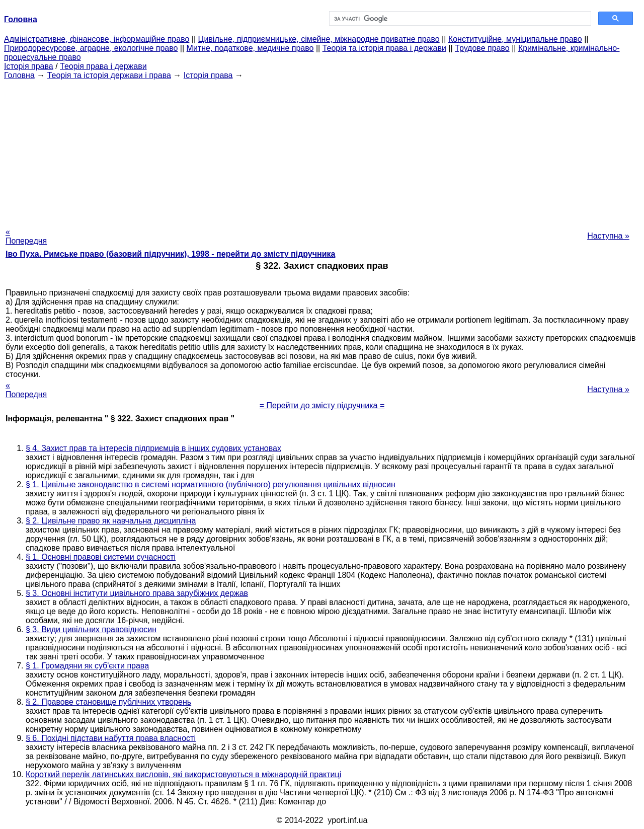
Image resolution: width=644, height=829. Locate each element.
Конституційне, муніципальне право (515, 39)
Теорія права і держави (103, 66)
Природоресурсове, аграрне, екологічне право (91, 48)
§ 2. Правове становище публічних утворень (108, 702)
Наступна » (608, 236)
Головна (19, 75)
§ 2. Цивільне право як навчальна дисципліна (111, 521)
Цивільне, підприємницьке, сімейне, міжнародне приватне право (319, 39)
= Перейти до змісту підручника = (322, 405)
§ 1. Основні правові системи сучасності (101, 557)
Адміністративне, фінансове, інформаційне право (97, 39)
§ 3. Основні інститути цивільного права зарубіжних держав (137, 593)
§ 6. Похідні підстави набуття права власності (111, 738)
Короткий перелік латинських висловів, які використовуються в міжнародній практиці (183, 774)
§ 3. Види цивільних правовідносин (91, 629)
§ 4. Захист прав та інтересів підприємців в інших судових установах (153, 448)
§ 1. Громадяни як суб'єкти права (87, 666)
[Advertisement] (322, 150)
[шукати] (459, 19)
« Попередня (26, 236)
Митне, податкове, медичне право (250, 48)
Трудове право (482, 48)
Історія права (29, 66)
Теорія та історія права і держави (384, 48)
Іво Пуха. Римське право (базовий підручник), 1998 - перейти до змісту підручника (170, 254)
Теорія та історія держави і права (109, 75)
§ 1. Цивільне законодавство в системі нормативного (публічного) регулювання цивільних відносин (211, 484)
